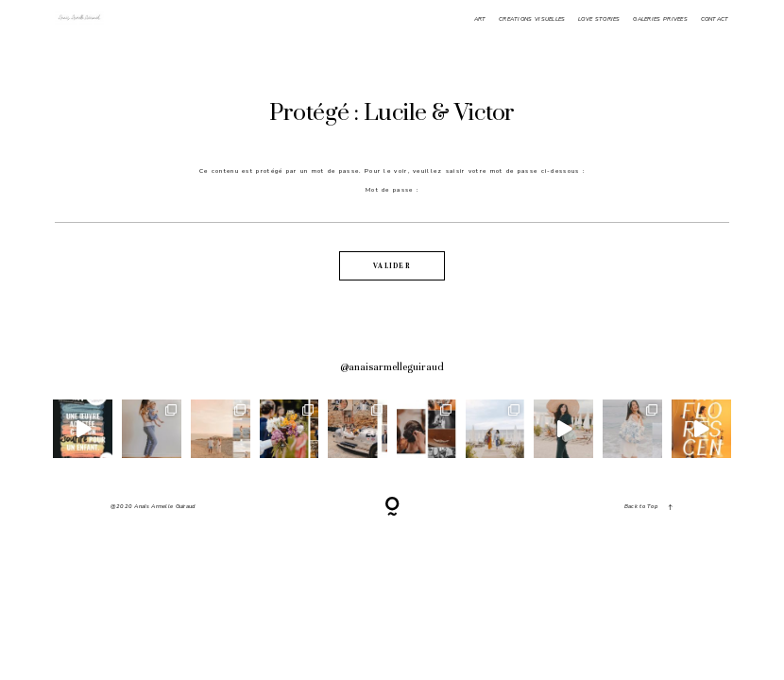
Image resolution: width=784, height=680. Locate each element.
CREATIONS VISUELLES (532, 19)
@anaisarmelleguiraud (392, 367)
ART (480, 19)
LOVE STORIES (599, 19)
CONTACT (715, 19)
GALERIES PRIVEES (660, 19)
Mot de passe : (392, 204)
